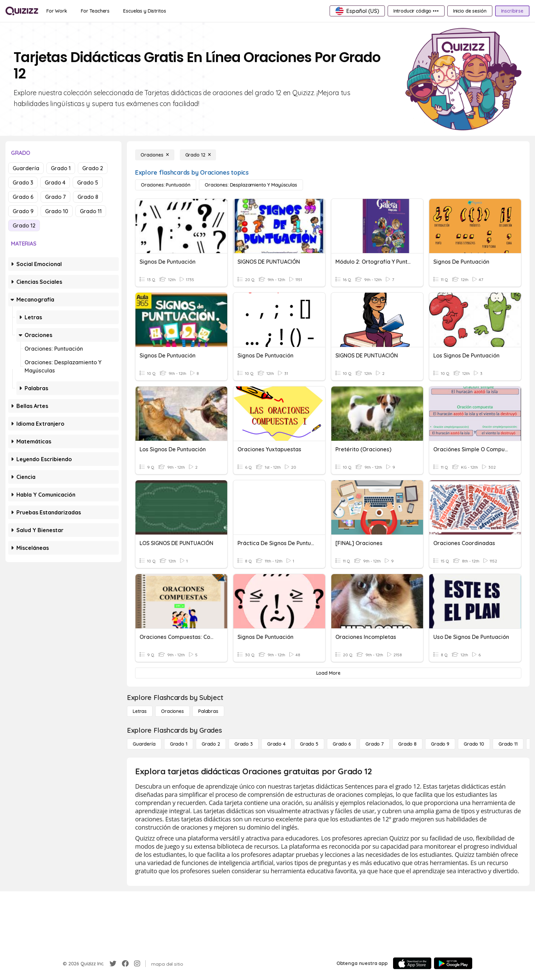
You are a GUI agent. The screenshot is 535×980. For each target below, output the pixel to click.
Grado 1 (61, 168)
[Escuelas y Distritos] (144, 11)
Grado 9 (23, 211)
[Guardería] (144, 744)
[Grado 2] (211, 744)
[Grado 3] (244, 744)
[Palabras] (208, 711)
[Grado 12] (198, 155)
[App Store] (412, 963)
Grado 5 (88, 182)
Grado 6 (23, 197)
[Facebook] (125, 964)
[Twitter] (113, 964)
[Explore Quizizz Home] (22, 11)
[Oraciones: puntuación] (166, 185)
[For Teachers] (95, 11)
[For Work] (57, 11)
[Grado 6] (342, 744)
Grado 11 (91, 211)
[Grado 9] (440, 744)
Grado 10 (57, 211)
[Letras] (140, 711)
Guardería (26, 168)
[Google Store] (453, 963)
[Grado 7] (375, 744)
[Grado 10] (474, 744)
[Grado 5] (309, 744)
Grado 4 (55, 182)
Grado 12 (24, 225)
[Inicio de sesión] (470, 11)
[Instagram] (137, 964)
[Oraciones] (155, 155)
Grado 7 (55, 197)
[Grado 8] (407, 744)
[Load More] (328, 673)
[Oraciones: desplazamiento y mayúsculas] (251, 185)
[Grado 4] (276, 744)
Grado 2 (93, 168)
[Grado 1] (179, 744)
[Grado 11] (508, 744)
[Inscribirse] (512, 11)
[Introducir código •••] (416, 11)
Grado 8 (88, 197)
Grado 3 (23, 182)
